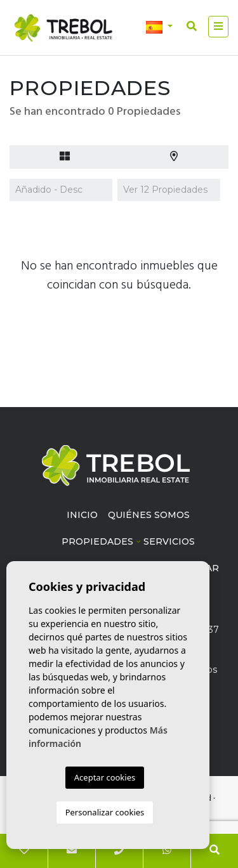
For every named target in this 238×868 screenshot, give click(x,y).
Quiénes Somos (149, 515)
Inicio (82, 515)
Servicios (169, 541)
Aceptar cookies (105, 777)
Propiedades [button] (97, 541)
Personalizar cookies (105, 812)
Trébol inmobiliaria (63, 28)
